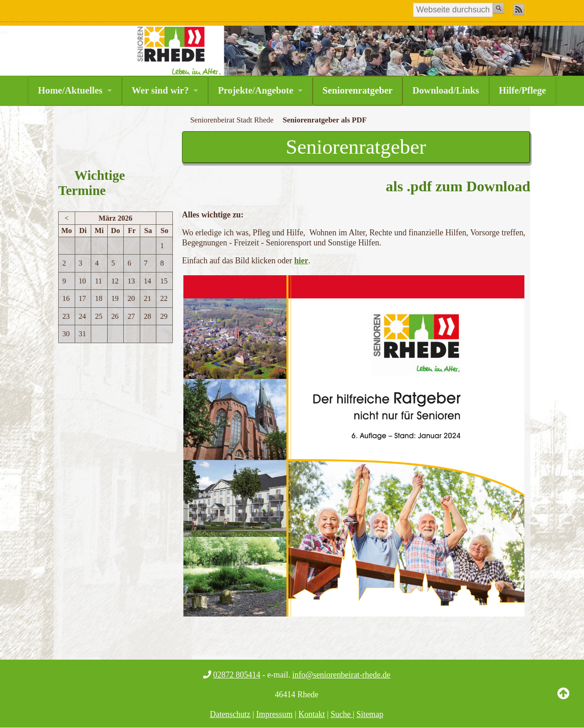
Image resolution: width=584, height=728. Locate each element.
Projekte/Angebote (255, 90)
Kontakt (312, 714)
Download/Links (446, 90)
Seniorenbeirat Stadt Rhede (232, 120)
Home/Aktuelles (70, 90)
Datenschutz (230, 714)
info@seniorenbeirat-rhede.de (342, 675)
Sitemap (370, 714)
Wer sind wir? (160, 90)
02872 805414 (237, 675)
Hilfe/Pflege (522, 90)
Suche (342, 714)
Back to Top (563, 700)
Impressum (275, 714)
